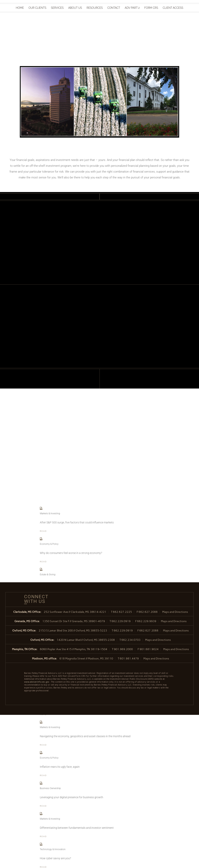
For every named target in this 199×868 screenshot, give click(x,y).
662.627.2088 (148, 612)
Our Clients (37, 8)
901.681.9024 (149, 649)
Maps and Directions (175, 612)
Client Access (173, 8)
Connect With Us (35, 599)
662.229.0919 (121, 621)
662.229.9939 (147, 621)
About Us (75, 8)
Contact (114, 8)
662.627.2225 (122, 612)
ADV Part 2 (132, 8)
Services (57, 8)
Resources (95, 8)
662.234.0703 (131, 640)
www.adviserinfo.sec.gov (37, 682)
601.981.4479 (129, 659)
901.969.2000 (123, 649)
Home (20, 8)
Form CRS (151, 8)
